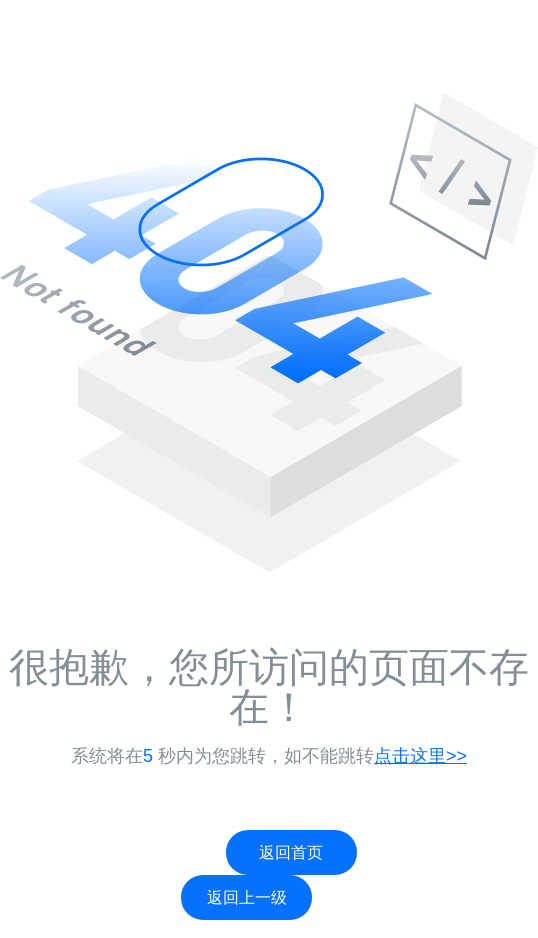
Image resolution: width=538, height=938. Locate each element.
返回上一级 (247, 897)
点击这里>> (420, 756)
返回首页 (291, 852)
